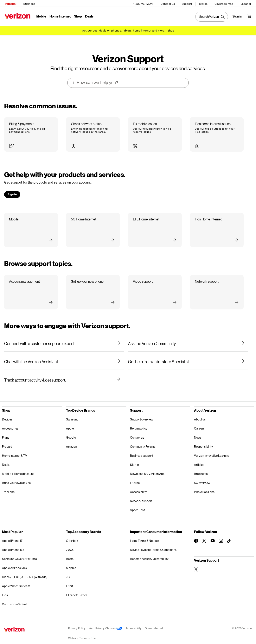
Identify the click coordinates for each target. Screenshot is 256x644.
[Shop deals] (171, 29)
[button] (31, 128)
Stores (204, 3)
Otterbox (72, 535)
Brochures (201, 468)
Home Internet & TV (15, 449)
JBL (69, 571)
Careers (199, 422)
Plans (6, 431)
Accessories (10, 422)
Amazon (71, 440)
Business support (142, 449)
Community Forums (143, 440)
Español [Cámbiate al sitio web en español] (246, 3)
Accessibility (139, 486)
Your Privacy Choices (105, 622)
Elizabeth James (77, 589)
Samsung (72, 413)
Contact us (168, 3)
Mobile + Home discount (18, 468)
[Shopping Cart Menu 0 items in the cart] (250, 16)
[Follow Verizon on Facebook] (196, 535)
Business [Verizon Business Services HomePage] (29, 3)
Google (71, 431)
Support (187, 3)
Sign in (135, 458)
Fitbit (69, 580)
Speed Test (137, 504)
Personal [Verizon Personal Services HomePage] (10, 3)
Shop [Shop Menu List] (77, 16)
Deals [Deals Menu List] (89, 16)
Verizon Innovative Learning (212, 449)
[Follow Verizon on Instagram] (221, 535)
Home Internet (60, 16)
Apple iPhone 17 (12, 535)
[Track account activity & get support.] (64, 374)
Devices (7, 413)
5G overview (202, 477)
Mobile (41, 16)
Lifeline (135, 477)
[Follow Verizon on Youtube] (213, 535)
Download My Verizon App (147, 468)
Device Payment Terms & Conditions (153, 544)
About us (200, 413)
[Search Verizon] (212, 16)
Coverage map (225, 3)
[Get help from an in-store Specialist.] (188, 356)
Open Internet (154, 622)
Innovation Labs (204, 486)
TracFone (8, 486)
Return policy (139, 422)
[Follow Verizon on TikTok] (229, 535)
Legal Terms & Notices (145, 535)
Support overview (142, 413)
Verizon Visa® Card (15, 598)
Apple (70, 422)
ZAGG (70, 544)
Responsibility (203, 440)
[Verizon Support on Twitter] (196, 563)
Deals (6, 458)
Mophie (71, 562)
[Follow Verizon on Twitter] (204, 535)
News (198, 431)
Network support (141, 495)
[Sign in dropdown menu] (238, 16)
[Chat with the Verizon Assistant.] (64, 356)
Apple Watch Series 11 (16, 580)
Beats (70, 553)
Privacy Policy (77, 622)
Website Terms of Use (82, 632)
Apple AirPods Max (15, 562)
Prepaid (7, 440)
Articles (199, 458)
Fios (5, 589)
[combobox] (128, 77)
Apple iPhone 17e (13, 544)
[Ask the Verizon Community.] (188, 337)
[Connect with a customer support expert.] (64, 337)
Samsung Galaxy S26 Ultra (19, 553)
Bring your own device (16, 477)
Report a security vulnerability (149, 553)
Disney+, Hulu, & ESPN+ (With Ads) (25, 571)
